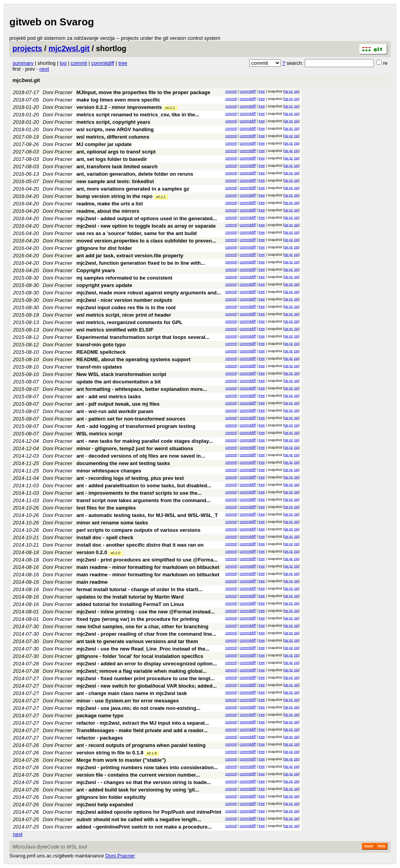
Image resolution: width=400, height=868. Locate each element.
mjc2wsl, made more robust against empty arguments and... (148, 293)
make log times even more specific (118, 100)
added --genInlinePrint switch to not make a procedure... (144, 827)
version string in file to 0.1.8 (110, 753)
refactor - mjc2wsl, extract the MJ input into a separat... (143, 723)
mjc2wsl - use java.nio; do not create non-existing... (138, 708)
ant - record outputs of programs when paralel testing (141, 745)
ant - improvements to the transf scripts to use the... (139, 493)
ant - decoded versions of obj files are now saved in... (140, 456)
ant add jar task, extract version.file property (130, 256)
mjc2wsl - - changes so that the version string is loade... (144, 782)
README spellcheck (101, 352)
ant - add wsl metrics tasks (108, 397)
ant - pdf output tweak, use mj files (118, 404)
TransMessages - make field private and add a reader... (142, 730)
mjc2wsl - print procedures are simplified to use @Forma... (147, 560)
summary (23, 63)
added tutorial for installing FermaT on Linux (130, 604)
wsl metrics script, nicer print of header (124, 315)
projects (27, 48)
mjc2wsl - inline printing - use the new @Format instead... (145, 612)
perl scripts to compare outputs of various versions (138, 530)
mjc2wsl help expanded (104, 805)
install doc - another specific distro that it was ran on (140, 545)
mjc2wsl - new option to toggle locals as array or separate (146, 226)
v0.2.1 (161, 197)
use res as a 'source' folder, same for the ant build (136, 233)
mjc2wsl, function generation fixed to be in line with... (140, 263)
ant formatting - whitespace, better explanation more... (141, 389)
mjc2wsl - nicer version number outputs (124, 300)
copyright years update (104, 285)
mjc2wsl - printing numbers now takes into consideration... (147, 767)
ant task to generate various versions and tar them (137, 641)
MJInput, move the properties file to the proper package (143, 92)
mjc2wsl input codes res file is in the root (126, 307)
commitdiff (103, 63)
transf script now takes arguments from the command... (143, 500)
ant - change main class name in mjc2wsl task (131, 693)
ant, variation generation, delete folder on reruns (135, 174)
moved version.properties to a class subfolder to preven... (146, 241)
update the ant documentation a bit (118, 382)
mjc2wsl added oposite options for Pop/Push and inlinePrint (149, 812)
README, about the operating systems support (133, 359)
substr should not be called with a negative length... (138, 819)
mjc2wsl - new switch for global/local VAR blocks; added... (146, 686)
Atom (369, 846)
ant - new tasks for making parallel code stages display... (144, 441)
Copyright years (96, 270)
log (63, 63)
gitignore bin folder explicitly (111, 797)
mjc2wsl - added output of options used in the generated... (146, 218)
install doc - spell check (105, 537)
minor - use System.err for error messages (127, 701)
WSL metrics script (99, 434)
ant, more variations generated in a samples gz (133, 189)
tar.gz (289, 91)
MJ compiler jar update (104, 144)
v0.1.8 (152, 753)
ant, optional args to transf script (116, 152)
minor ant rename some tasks (112, 523)
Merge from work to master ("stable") (121, 760)
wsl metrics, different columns (113, 137)
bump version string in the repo (114, 196)
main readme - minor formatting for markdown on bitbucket (148, 567)
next (44, 69)
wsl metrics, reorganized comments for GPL (129, 322)
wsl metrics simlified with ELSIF (115, 330)
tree (123, 63)
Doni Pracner (58, 92)
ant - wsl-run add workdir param (115, 411)
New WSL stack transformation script (121, 374)
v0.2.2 (170, 108)
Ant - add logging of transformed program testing (136, 426)
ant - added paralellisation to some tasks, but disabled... (144, 486)
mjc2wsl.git (69, 48)
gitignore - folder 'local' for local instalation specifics (140, 656)
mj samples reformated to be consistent (124, 278)
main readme (92, 582)
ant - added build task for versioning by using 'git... (137, 790)
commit (79, 63)
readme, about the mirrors (108, 211)
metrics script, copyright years (113, 122)
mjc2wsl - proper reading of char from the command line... (146, 634)
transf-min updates (99, 367)
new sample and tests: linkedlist (115, 181)
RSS (381, 846)
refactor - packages (99, 738)
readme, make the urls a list (110, 204)
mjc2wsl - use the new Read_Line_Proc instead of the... (143, 649)
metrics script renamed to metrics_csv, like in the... (138, 115)
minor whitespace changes (109, 471)
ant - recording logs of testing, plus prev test (130, 478)
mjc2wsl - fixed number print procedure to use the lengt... (145, 678)
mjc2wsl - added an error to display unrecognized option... (146, 664)
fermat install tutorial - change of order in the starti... (139, 589)
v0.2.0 (115, 553)
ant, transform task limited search (117, 167)
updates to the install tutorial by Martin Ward (130, 597)
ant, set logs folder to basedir (112, 159)
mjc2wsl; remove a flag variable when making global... (141, 671)
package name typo (100, 716)
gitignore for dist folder (104, 248)
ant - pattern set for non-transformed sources (131, 419)
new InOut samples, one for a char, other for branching (142, 626)
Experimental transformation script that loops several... (143, 337)
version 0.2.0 (92, 552)
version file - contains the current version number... (138, 775)
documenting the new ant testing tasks (123, 463)
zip (296, 91)
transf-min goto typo (101, 345)
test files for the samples (106, 508)
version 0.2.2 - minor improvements (119, 107)
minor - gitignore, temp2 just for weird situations (135, 448)
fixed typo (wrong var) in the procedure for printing (137, 619)
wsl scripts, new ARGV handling (115, 129)
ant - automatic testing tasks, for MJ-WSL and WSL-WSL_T (147, 515)
